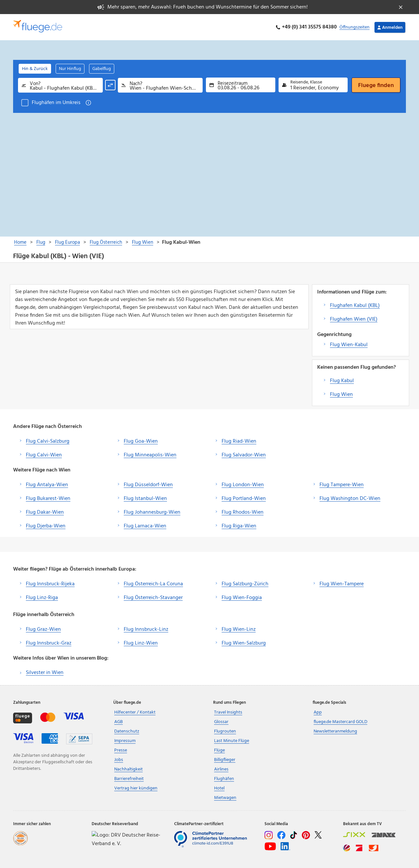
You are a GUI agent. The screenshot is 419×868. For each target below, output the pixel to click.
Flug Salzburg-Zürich (245, 584)
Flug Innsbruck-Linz (146, 629)
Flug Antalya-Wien (47, 485)
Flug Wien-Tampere (342, 584)
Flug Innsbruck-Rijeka (50, 584)
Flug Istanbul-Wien (145, 499)
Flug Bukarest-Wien (48, 499)
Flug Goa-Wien (141, 441)
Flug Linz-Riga (42, 598)
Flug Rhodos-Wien (243, 512)
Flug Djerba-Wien (46, 526)
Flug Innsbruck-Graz (49, 643)
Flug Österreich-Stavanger (153, 598)
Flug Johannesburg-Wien (152, 512)
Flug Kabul (342, 381)
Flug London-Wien (243, 485)
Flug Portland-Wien (244, 499)
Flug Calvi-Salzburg (48, 441)
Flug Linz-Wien (141, 643)
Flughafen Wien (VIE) (354, 319)
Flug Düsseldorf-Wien (148, 485)
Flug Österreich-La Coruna (153, 584)
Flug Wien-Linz (239, 629)
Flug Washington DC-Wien (350, 499)
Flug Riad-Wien (239, 441)
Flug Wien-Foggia (242, 598)
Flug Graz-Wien (43, 629)
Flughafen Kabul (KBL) (355, 306)
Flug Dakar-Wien (45, 512)
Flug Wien (341, 395)
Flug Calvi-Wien (44, 455)
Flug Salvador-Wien (244, 455)
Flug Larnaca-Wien (145, 526)
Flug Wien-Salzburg (244, 643)
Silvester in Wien (45, 673)
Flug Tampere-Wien (342, 485)
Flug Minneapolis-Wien (150, 455)
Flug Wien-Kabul (349, 345)
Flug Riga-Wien (239, 526)
